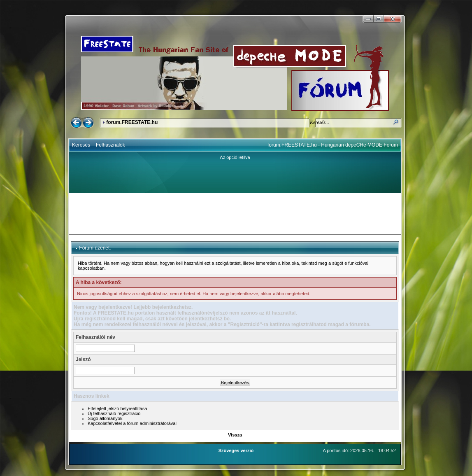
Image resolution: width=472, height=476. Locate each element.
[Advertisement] (235, 214)
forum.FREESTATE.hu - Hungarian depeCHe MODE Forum (333, 145)
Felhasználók (110, 145)
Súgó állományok (105, 418)
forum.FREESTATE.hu (132, 122)
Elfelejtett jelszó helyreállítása (117, 408)
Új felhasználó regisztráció (114, 413)
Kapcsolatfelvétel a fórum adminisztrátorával (132, 423)
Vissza (235, 435)
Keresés (81, 145)
